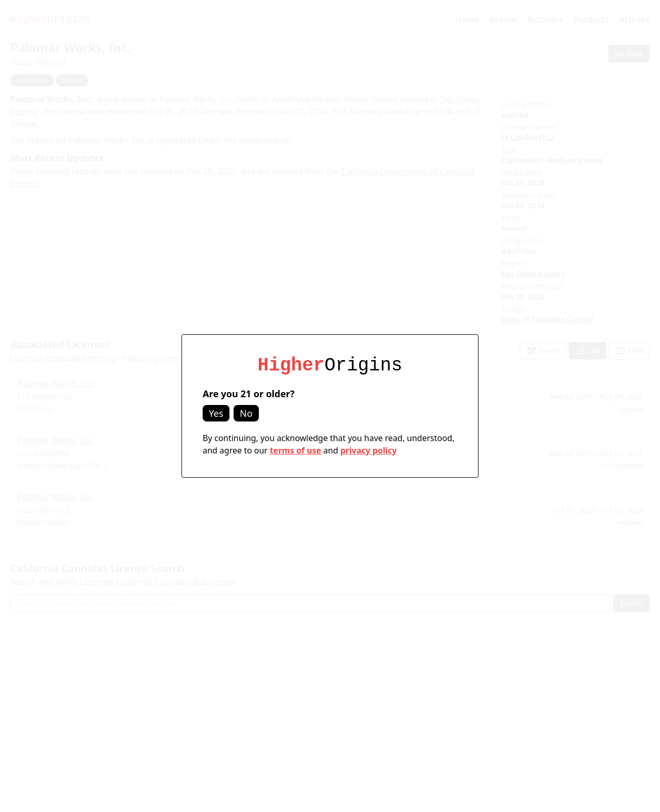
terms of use (295, 450)
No (246, 413)
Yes (216, 413)
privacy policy (368, 450)
